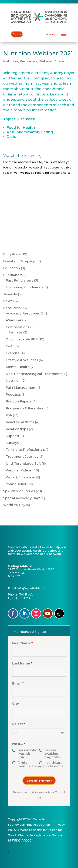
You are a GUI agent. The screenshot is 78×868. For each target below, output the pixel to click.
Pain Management (21, 388)
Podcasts (13, 395)
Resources (28, 61)
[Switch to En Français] (52, 35)
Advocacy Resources (23, 313)
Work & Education (21, 477)
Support (13, 436)
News (8, 301)
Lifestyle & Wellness (22, 360)
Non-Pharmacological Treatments (34, 374)
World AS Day (14, 505)
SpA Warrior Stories (19, 491)
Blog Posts (12, 254)
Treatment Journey (22, 457)
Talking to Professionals (25, 450)
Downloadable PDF (22, 339)
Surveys (12, 443)
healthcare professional (54, 765)
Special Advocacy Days (22, 498)
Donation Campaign (20, 261)
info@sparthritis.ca (31, 588)
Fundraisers (13, 275)
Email (18, 683)
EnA (9, 346)
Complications (18, 327)
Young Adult (16, 484)
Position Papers (19, 401)
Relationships (17, 429)
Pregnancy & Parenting (25, 408)
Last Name (22, 663)
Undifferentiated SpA (23, 464)
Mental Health (18, 367)
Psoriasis (15, 332)
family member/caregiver (28, 765)
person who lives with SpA (27, 754)
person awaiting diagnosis (52, 754)
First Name (23, 643)
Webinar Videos (51, 61)
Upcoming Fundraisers (25, 287)
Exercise (13, 353)
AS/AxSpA (13, 320)
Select (19, 724)
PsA (9, 415)
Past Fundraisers (19, 281)
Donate (17, 34)
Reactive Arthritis (20, 422)
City (16, 704)
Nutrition (11, 61)
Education (12, 268)
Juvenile (10, 294)
